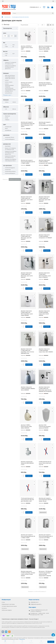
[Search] (33, 13)
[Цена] (5, 36)
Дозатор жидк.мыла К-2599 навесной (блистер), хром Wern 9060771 (27, 199)
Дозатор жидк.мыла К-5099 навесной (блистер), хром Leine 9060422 (27, 275)
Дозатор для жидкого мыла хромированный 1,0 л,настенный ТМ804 (46, 536)
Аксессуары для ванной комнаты (20, 17)
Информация (6, 600)
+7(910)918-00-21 (34, 7)
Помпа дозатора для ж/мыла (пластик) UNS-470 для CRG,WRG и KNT (27, 500)
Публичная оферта (7, 610)
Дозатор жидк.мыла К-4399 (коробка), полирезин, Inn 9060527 (45, 236)
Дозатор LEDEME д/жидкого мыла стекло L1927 (27, 48)
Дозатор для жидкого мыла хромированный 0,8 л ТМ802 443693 (28, 536)
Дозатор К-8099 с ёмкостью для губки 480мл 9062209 (26, 426)
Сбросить (5, 179)
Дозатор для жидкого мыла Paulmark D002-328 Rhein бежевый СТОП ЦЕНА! (28, 124)
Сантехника (8, 17)
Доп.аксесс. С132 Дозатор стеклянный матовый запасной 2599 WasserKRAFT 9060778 (46, 574)
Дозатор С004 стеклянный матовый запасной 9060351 (45, 426)
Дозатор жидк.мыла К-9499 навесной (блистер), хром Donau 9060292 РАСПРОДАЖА (45, 389)
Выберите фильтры (15, 179)
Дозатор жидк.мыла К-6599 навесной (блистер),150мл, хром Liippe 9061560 (27, 313)
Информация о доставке (8, 604)
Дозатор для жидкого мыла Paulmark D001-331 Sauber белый (45, 500)
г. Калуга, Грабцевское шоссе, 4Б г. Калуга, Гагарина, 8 (39, 611)
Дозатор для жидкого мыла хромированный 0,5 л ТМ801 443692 (28, 162)
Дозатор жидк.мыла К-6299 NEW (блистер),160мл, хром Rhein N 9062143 (45, 275)
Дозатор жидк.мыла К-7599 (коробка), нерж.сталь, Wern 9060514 (46, 350)
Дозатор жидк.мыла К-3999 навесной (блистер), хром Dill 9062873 (26, 237)
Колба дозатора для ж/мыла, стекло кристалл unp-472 (45, 463)
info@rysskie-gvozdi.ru (36, 604)
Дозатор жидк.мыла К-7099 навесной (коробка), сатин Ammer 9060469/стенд (27, 351)
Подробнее (22, 639)
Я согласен (51, 642)
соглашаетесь (25, 627)
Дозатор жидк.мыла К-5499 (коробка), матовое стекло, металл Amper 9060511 (28, 574)
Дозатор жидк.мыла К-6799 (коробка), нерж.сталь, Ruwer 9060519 (44, 313)
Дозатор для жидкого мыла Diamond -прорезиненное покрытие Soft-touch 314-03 (28, 86)
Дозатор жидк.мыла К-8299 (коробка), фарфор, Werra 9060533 (28, 388)
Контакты (4, 608)
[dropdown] (3, 1)
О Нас (3, 602)
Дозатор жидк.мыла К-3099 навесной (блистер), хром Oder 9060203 (45, 199)
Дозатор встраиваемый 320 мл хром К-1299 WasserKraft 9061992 (45, 48)
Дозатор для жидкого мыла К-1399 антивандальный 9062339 (46, 124)
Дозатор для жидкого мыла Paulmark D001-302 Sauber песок (45, 84)
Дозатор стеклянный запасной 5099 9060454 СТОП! (27, 463)
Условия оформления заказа (9, 606)
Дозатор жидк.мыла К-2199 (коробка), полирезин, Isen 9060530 (46, 162)
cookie (15, 626)
